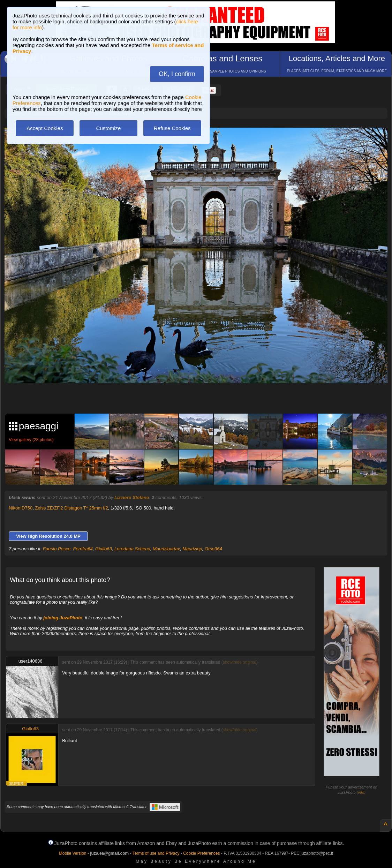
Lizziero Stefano (132, 497)
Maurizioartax (166, 549)
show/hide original (240, 662)
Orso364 (213, 549)
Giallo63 (104, 549)
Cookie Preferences (201, 853)
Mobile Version (73, 853)
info (361, 792)
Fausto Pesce (57, 549)
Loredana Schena (132, 549)
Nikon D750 (21, 508)
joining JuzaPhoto (63, 618)
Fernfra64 (83, 549)
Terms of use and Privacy (156, 853)
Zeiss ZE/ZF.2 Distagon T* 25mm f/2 (71, 508)
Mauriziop (192, 549)
